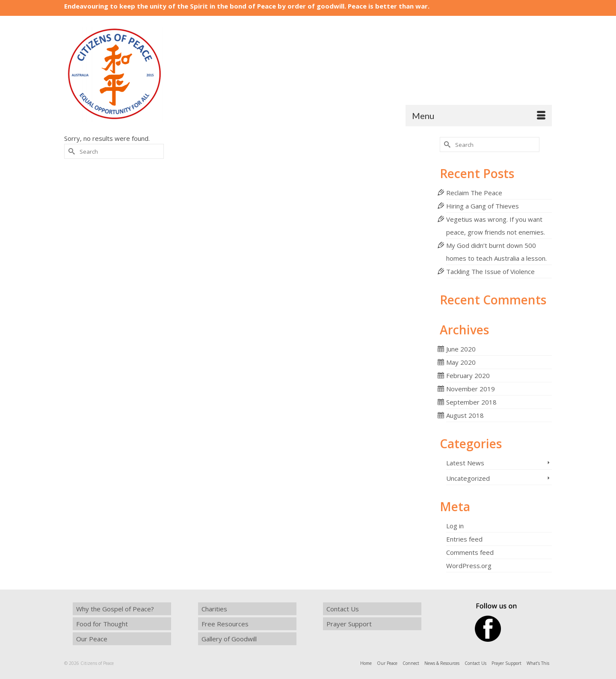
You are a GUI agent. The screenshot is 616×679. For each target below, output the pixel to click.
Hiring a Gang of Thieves (483, 206)
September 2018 (471, 402)
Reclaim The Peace (474, 193)
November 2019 (471, 389)
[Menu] (479, 116)
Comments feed (470, 552)
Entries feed (464, 539)
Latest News (465, 463)
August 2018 (465, 415)
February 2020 (468, 375)
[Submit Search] (71, 151)
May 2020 (461, 362)
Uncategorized (468, 478)
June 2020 (461, 349)
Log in (455, 526)
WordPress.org (469, 566)
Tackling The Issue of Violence (490, 271)
